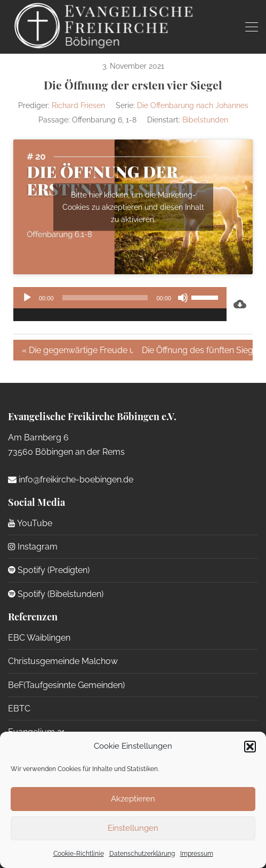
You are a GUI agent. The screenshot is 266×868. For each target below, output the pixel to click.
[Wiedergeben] (27, 298)
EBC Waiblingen (39, 638)
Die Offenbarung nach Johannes (193, 105)
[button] (250, 747)
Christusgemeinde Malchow (63, 661)
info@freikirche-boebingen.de (71, 480)
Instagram (33, 547)
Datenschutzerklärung (142, 854)
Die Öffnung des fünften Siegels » (198, 350)
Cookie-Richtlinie (79, 854)
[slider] (105, 298)
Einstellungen (133, 828)
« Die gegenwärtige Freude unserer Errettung (78, 350)
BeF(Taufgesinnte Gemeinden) (66, 685)
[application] (120, 304)
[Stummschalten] (183, 298)
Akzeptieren (133, 799)
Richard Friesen (78, 105)
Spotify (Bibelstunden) (56, 594)
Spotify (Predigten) (49, 570)
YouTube (30, 523)
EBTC (19, 709)
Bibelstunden (205, 120)
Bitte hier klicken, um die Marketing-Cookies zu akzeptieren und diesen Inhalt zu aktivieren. (133, 207)
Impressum (197, 854)
